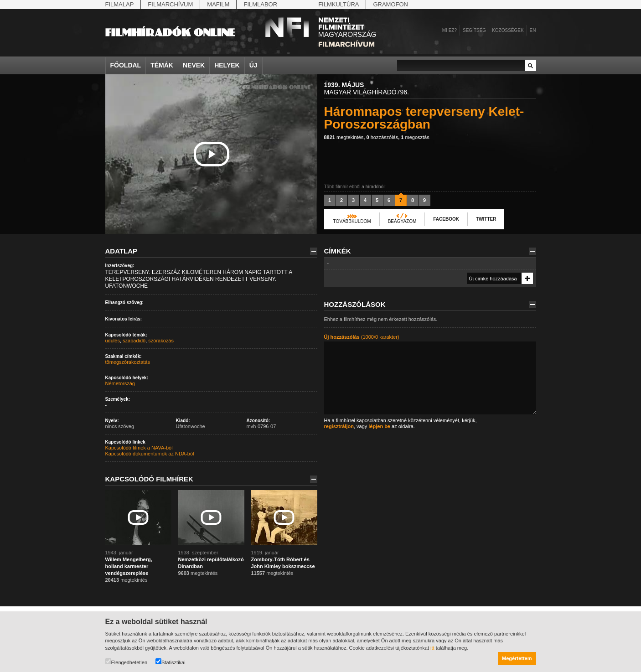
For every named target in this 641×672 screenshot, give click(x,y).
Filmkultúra (339, 4)
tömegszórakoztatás (128, 362)
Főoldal (126, 65)
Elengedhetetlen (127, 662)
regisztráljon (339, 426)
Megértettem (517, 658)
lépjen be (379, 426)
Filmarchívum (170, 4)
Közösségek (508, 30)
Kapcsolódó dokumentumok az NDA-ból (150, 454)
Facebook (446, 219)
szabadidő (134, 341)
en (533, 30)
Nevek (194, 65)
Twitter (486, 219)
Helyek (227, 65)
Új (253, 65)
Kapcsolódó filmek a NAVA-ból (139, 448)
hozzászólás (382, 137)
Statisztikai (171, 662)
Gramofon (390, 4)
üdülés (113, 341)
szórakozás (161, 341)
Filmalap (120, 4)
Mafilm (218, 4)
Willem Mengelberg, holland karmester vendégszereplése (129, 566)
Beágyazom (402, 221)
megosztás (415, 137)
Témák (162, 65)
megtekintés (344, 137)
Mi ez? (450, 30)
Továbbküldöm (352, 221)
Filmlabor (260, 4)
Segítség (474, 30)
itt (432, 648)
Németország (120, 383)
